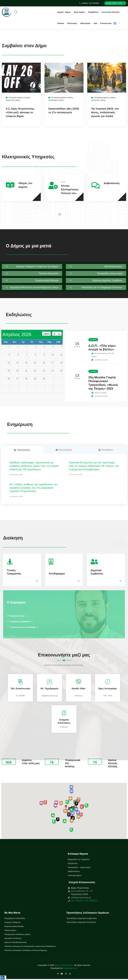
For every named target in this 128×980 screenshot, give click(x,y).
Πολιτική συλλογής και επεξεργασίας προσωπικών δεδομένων (30, 946)
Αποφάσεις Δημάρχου (20, 621)
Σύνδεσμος (78, 696)
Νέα (95, 23)
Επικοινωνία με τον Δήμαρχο (23, 627)
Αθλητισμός (85, 23)
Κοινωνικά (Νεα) (56, 100)
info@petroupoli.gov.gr (49, 696)
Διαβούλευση (112, 183)
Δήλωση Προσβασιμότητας (16, 942)
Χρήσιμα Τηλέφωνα (12, 922)
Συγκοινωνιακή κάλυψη (14, 926)
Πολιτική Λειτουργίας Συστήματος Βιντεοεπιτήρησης (26, 950)
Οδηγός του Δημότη (25, 185)
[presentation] (113, 51)
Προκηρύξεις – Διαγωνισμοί (79, 867)
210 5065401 (91, 901)
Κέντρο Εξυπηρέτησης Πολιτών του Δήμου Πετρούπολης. (70, 190)
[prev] (54, 334)
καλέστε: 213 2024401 (89, 3)
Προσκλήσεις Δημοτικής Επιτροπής (81, 922)
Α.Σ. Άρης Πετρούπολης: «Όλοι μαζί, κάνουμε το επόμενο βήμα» (20, 112)
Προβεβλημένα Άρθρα (19, 98)
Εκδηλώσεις (73, 863)
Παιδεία (61, 23)
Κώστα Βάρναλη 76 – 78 (82, 891)
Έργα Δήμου (79, 12)
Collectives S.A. (70, 968)
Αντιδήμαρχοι (57, 574)
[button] (60, 214)
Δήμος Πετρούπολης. (64, 965)
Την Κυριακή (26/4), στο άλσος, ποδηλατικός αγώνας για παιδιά (105, 112)
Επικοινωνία (106, 23)
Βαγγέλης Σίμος (17, 616)
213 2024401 (20, 696)
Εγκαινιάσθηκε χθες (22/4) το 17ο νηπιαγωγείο (64, 111)
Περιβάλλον (93, 12)
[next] (59, 334)
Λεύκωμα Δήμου (74, 875)
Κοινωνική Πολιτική (110, 12)
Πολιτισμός (72, 23)
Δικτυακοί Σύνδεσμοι (13, 938)
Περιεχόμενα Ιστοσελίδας (15, 918)
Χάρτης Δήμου (10, 930)
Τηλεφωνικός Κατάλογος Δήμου (17, 934)
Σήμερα (46, 334)
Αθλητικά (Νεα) (13, 100)
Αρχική (60, 12)
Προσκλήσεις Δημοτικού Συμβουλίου (82, 918)
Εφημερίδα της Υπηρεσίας (79, 859)
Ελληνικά (115, 23)
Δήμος (68, 12)
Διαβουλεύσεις (74, 871)
